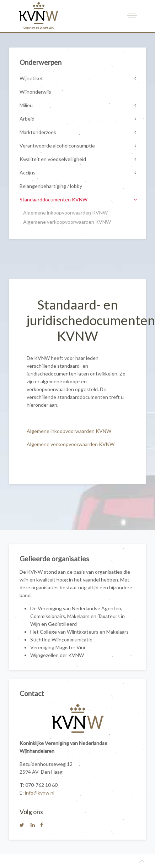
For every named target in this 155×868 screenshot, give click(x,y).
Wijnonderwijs (35, 92)
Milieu (26, 105)
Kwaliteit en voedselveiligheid (53, 159)
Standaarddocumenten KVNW (54, 199)
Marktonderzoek (38, 132)
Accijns (28, 173)
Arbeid (27, 119)
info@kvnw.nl (40, 793)
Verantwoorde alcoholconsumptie (57, 146)
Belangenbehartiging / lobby (51, 186)
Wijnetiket (31, 78)
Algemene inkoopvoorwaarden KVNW (69, 431)
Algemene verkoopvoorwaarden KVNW (71, 444)
